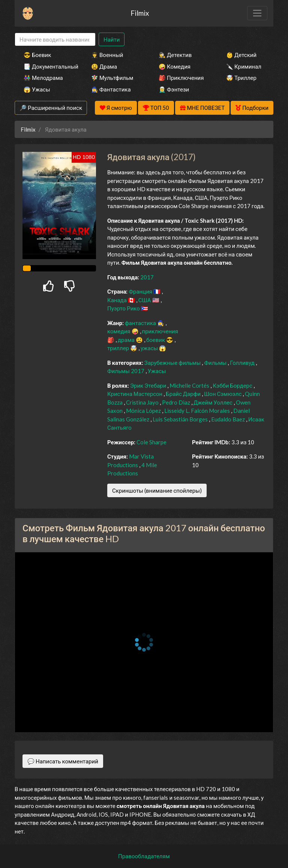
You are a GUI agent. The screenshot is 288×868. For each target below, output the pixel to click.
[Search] (55, 40)
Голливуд (243, 363)
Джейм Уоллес (214, 402)
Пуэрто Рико (124, 308)
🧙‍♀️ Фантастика (111, 89)
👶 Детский (241, 55)
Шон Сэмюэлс (223, 394)
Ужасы (157, 371)
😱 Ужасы (37, 89)
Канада (118, 300)
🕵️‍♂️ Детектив (175, 55)
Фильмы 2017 (126, 371)
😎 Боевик (37, 55)
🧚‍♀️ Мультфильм (112, 78)
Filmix (140, 13)
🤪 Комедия (175, 66)
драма (127, 340)
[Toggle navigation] (257, 13)
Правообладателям (144, 856)
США (145, 300)
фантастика (141, 323)
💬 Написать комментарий (63, 761)
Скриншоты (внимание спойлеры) (157, 490)
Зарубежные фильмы (173, 363)
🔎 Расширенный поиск (51, 108)
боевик (156, 340)
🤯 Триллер (241, 78)
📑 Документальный (47, 66)
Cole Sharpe (151, 442)
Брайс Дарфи (184, 394)
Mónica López (144, 411)
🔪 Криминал (244, 66)
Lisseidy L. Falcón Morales (198, 411)
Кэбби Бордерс (233, 385)
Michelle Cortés (190, 385)
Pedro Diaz (177, 402)
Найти (112, 39)
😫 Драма (104, 66)
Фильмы (216, 363)
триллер (119, 348)
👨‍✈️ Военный (107, 55)
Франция (141, 291)
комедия (119, 331)
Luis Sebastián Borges (181, 419)
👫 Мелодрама (43, 78)
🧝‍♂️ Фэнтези (174, 89)
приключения (160, 331)
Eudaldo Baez (229, 419)
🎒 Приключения (181, 78)
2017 (147, 277)
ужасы (150, 348)
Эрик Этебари (149, 385)
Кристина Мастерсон (135, 394)
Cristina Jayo (143, 402)
